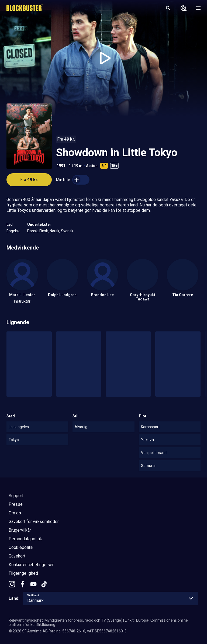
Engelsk (13, 231)
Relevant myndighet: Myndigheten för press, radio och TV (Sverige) (65, 620)
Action (92, 166)
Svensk (67, 231)
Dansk (32, 231)
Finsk (44, 231)
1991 (61, 166)
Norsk (54, 231)
